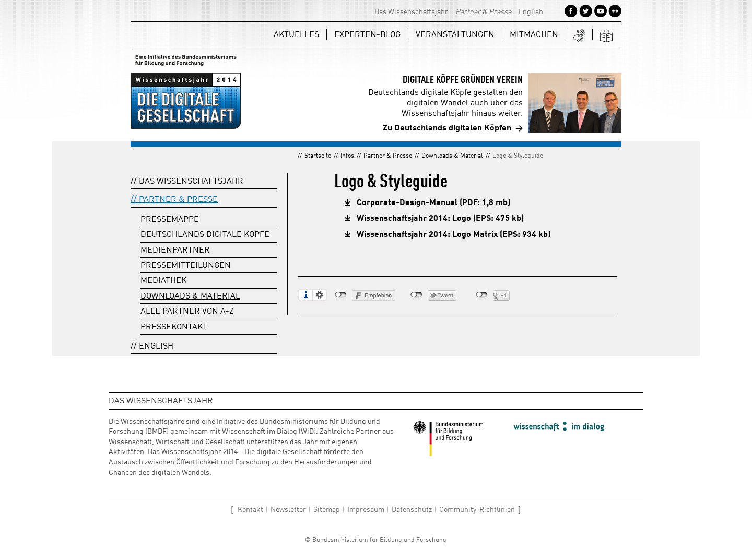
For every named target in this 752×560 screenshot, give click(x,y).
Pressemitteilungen (186, 266)
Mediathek (163, 281)
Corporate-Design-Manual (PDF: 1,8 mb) (433, 203)
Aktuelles (296, 35)
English (531, 12)
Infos (347, 156)
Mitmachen (534, 35)
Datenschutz (412, 510)
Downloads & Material (452, 156)
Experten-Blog (367, 35)
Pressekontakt (174, 327)
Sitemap (327, 510)
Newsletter (288, 510)
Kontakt (250, 510)
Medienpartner (175, 251)
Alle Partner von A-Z (187, 312)
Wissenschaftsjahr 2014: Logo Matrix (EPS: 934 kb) (454, 235)
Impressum (366, 510)
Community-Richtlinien (477, 510)
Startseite (318, 156)
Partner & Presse (483, 12)
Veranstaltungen (455, 35)
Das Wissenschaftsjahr (411, 12)
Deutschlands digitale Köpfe (205, 235)
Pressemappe (170, 220)
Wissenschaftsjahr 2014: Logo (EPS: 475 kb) (440, 219)
